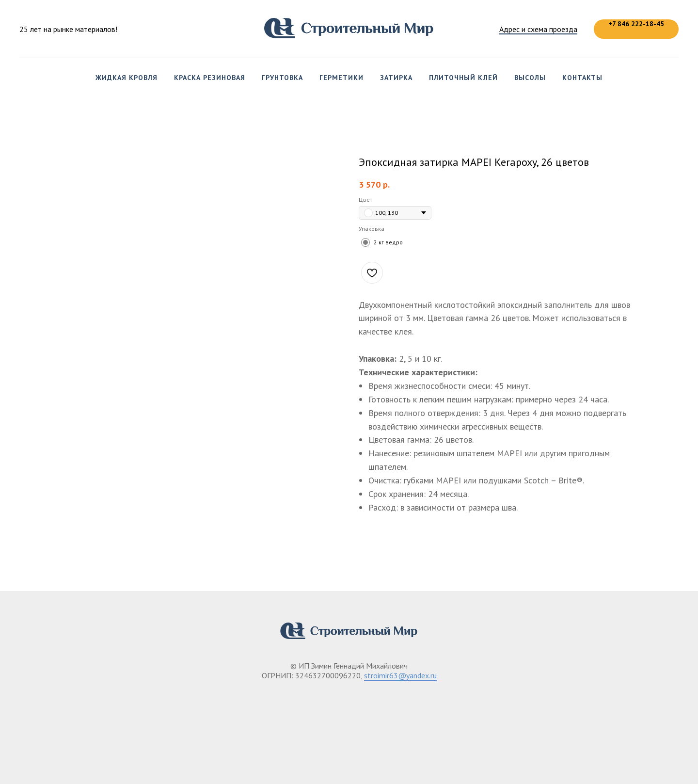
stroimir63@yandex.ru (400, 675)
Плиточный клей (463, 78)
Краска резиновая (210, 78)
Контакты (582, 78)
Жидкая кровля (127, 78)
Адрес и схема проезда (538, 29)
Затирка (396, 78)
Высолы (530, 78)
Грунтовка (282, 78)
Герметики (341, 78)
